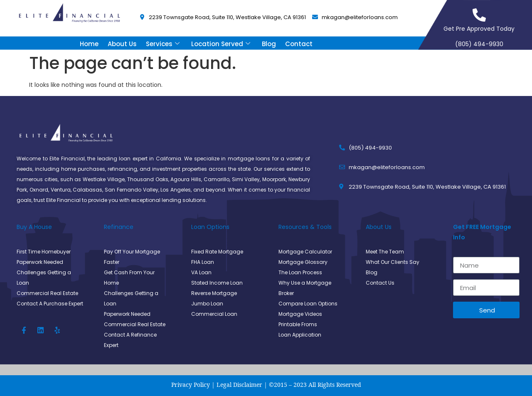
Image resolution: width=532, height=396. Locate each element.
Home (89, 44)
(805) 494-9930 (479, 44)
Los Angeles (176, 190)
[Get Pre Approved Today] (479, 15)
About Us (122, 44)
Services (163, 44)
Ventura (61, 190)
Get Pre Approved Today (479, 29)
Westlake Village (104, 179)
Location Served (221, 44)
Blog (269, 44)
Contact (299, 44)
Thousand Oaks (148, 179)
